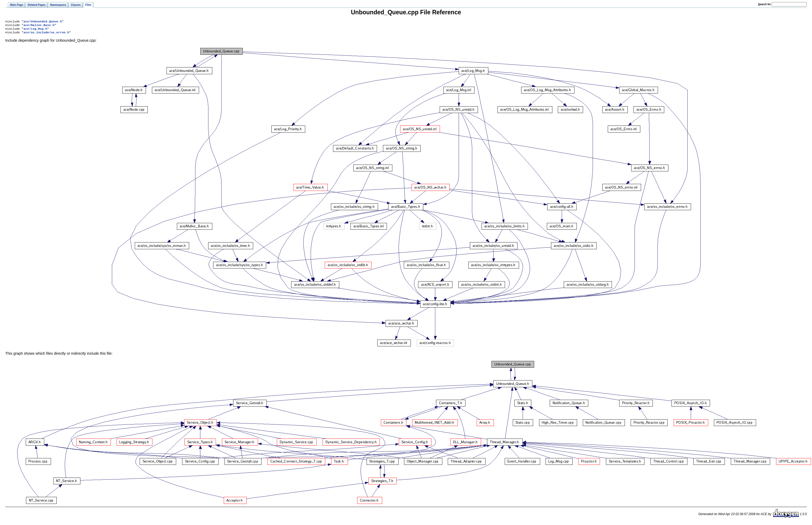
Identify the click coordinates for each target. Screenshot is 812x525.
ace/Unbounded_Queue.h (43, 22)
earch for (765, 4)
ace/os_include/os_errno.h (46, 34)
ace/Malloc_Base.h (39, 26)
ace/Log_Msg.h (35, 30)
